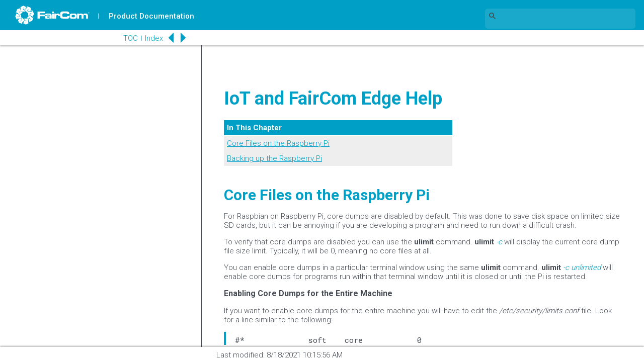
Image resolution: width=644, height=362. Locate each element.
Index (154, 38)
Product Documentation (151, 16)
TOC (131, 38)
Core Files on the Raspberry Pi (278, 143)
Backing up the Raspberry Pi (274, 158)
